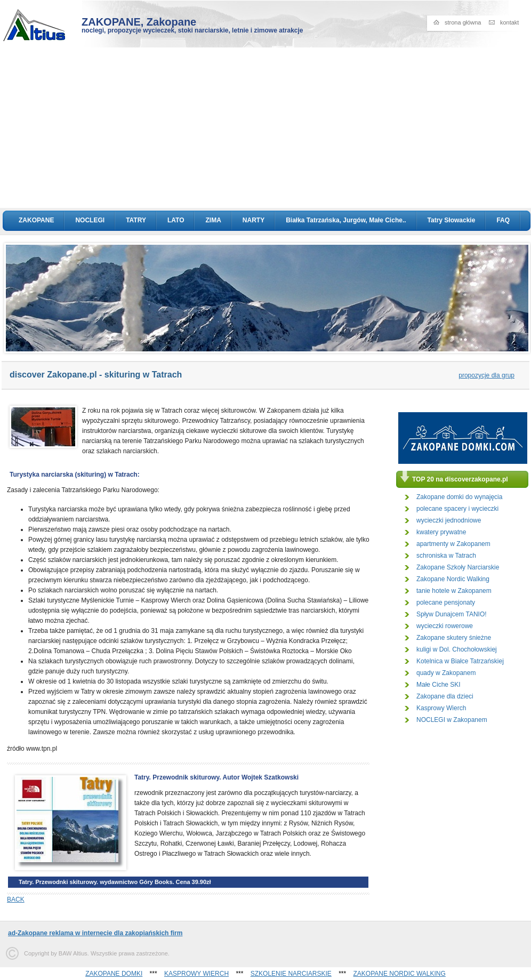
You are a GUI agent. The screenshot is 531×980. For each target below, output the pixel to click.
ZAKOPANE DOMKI (114, 974)
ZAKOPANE (36, 220)
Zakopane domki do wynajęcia (459, 497)
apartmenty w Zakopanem (453, 544)
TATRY (136, 220)
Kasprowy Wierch (441, 708)
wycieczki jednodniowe (449, 520)
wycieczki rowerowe (445, 626)
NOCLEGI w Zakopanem (452, 720)
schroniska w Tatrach (446, 556)
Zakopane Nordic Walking (453, 579)
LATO (176, 220)
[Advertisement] (266, 128)
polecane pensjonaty (446, 603)
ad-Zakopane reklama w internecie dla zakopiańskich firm (95, 933)
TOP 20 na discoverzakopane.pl (460, 479)
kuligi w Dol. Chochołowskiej (457, 649)
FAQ (503, 220)
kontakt (509, 22)
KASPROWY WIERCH (196, 974)
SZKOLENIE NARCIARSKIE (291, 974)
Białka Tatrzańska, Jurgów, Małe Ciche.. (346, 220)
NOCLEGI (90, 220)
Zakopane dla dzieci (445, 696)
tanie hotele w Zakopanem (454, 591)
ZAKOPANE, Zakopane (139, 22)
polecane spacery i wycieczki (457, 509)
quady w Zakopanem (446, 673)
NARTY (254, 220)
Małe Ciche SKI (439, 685)
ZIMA (213, 220)
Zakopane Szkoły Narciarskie (458, 567)
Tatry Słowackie (452, 220)
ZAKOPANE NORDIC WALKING (400, 974)
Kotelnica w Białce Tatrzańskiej (460, 661)
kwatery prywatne (441, 532)
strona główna (463, 22)
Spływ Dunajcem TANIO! (452, 614)
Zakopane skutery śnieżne (454, 638)
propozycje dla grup (486, 375)
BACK (16, 899)
